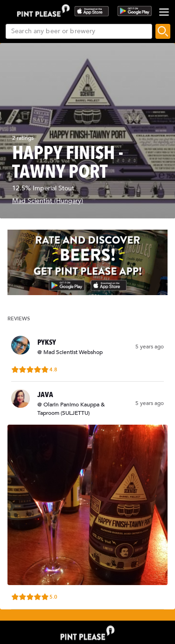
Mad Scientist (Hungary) (48, 201)
